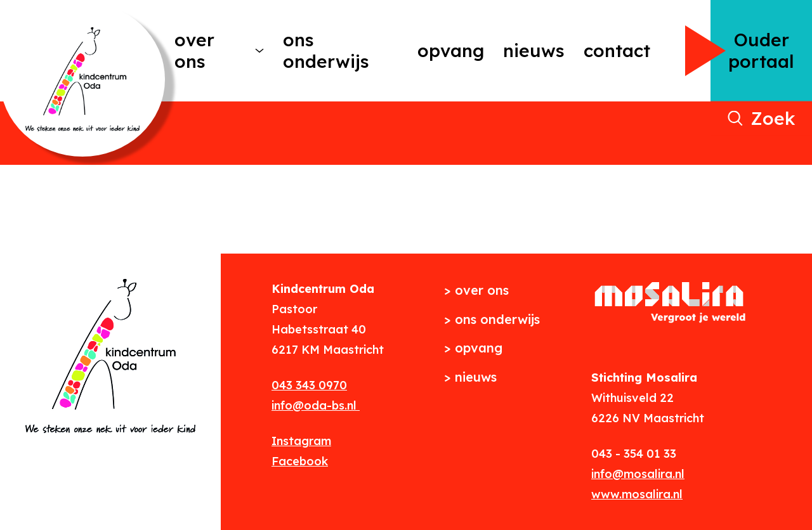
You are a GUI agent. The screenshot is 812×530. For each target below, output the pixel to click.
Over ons (194, 50)
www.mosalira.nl (637, 494)
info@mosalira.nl (638, 474)
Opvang (451, 50)
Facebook (300, 461)
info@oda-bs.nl (316, 405)
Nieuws (534, 50)
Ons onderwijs (326, 50)
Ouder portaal (761, 50)
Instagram (301, 441)
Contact (617, 50)
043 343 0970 (309, 385)
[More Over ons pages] (259, 51)
